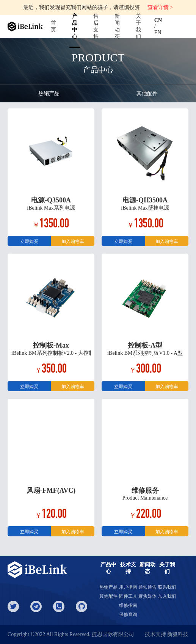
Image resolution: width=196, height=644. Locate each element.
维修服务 (145, 490)
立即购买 (29, 241)
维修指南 (128, 605)
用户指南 (128, 587)
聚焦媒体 (147, 596)
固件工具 (128, 596)
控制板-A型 (145, 345)
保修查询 (128, 614)
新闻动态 (117, 26)
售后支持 (96, 26)
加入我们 (167, 596)
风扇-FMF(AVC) (51, 490)
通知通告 (147, 587)
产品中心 (75, 26)
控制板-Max (51, 345)
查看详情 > (160, 7)
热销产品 (49, 93)
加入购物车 (73, 241)
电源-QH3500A (145, 200)
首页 (53, 26)
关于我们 (138, 26)
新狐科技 (178, 634)
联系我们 (167, 587)
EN (158, 32)
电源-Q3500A (51, 200)
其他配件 (147, 93)
